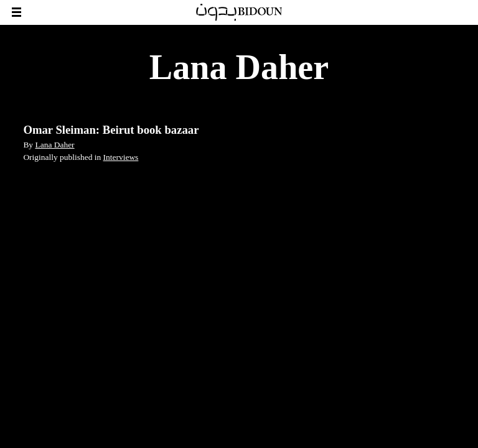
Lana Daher (54, 145)
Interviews (121, 157)
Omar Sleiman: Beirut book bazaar (111, 130)
